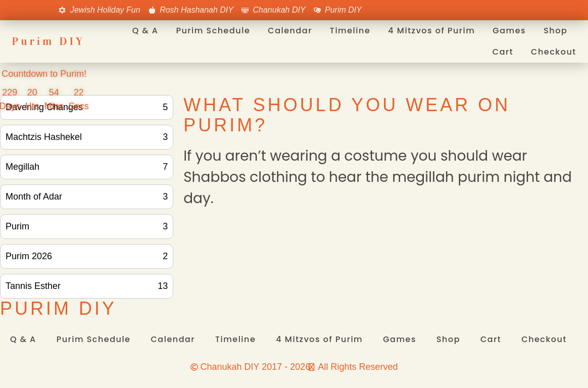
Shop (555, 31)
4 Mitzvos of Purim (431, 31)
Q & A (145, 31)
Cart (503, 52)
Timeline (350, 31)
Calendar (290, 31)
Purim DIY (48, 41)
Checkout (554, 52)
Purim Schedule (213, 31)
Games (509, 31)
